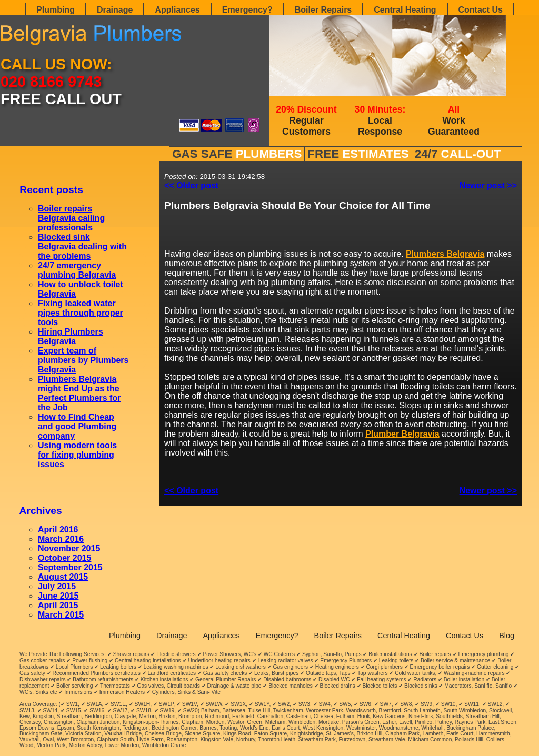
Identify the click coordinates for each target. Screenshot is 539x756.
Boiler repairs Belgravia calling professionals (71, 218)
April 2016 (58, 530)
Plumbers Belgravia (445, 254)
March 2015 (61, 615)
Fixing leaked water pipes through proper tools (81, 313)
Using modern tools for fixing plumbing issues (77, 455)
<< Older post (191, 185)
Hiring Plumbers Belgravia (71, 336)
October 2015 (64, 558)
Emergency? (247, 10)
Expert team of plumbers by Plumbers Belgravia (83, 360)
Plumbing (56, 10)
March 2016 (61, 539)
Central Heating (405, 10)
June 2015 (58, 596)
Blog (507, 636)
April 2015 (58, 605)
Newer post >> (488, 185)
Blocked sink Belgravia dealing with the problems (82, 246)
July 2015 (57, 586)
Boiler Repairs (323, 10)
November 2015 (69, 548)
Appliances (177, 10)
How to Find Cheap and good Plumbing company (77, 426)
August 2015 (63, 577)
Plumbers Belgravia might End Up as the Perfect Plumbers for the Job (79, 393)
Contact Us (481, 10)
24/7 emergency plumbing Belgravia (77, 270)
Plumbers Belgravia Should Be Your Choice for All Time (297, 205)
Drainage (115, 10)
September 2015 (70, 567)
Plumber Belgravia (402, 434)
